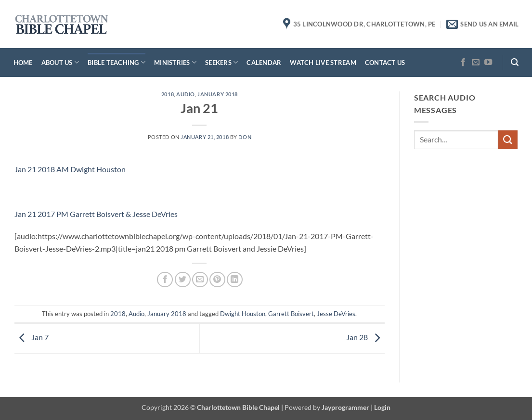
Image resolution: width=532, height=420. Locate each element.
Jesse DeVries (336, 314)
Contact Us (385, 63)
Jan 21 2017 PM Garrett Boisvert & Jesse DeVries (96, 214)
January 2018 (218, 94)
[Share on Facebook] (165, 280)
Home (23, 63)
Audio (186, 94)
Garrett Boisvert (291, 314)
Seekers (221, 62)
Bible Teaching (117, 62)
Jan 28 (365, 337)
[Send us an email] (476, 63)
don (245, 137)
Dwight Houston (243, 314)
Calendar (264, 63)
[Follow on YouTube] (488, 63)
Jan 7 (32, 337)
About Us (60, 62)
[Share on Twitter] (183, 280)
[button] (515, 62)
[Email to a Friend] (200, 280)
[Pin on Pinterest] (217, 280)
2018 (168, 94)
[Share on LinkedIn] (235, 280)
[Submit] (508, 140)
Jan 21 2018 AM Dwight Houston (70, 169)
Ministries (175, 62)
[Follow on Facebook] (463, 63)
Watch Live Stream (323, 63)
